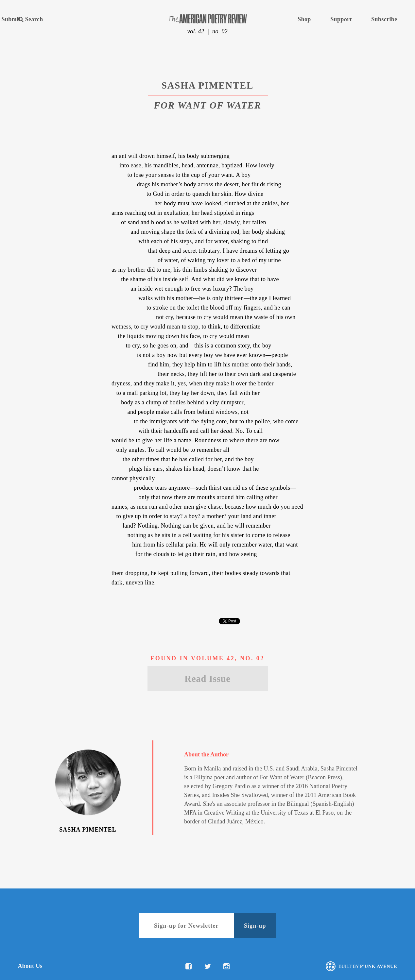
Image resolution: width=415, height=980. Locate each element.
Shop (304, 19)
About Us (30, 966)
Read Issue (207, 679)
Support (341, 19)
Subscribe (384, 19)
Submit (11, 19)
